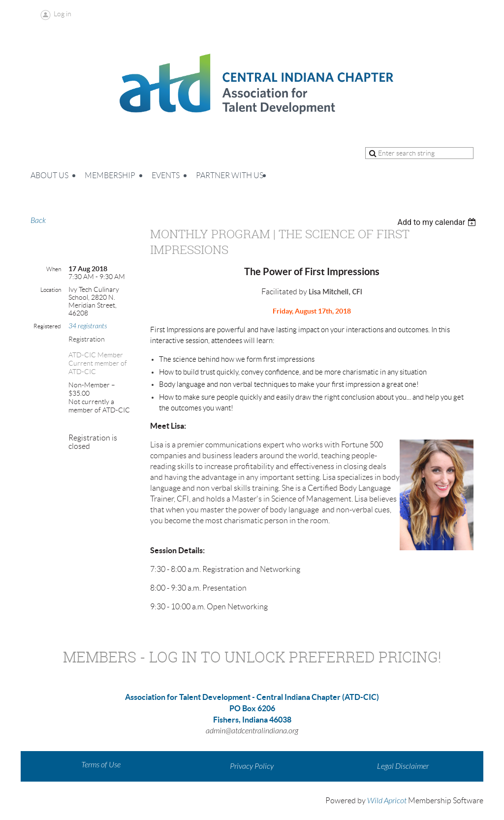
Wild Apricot (387, 801)
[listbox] (438, 222)
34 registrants (88, 326)
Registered (47, 326)
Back (38, 221)
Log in (63, 14)
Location (51, 290)
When (54, 269)
